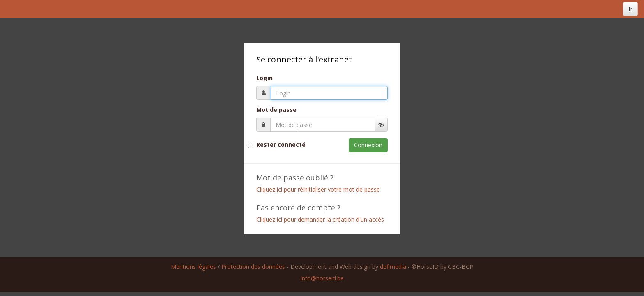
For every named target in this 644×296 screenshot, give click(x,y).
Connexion (368, 145)
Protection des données (253, 267)
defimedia (393, 267)
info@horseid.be (322, 278)
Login (264, 78)
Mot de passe (276, 110)
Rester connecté (281, 145)
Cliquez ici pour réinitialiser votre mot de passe (318, 189)
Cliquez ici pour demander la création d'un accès (320, 219)
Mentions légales (193, 267)
